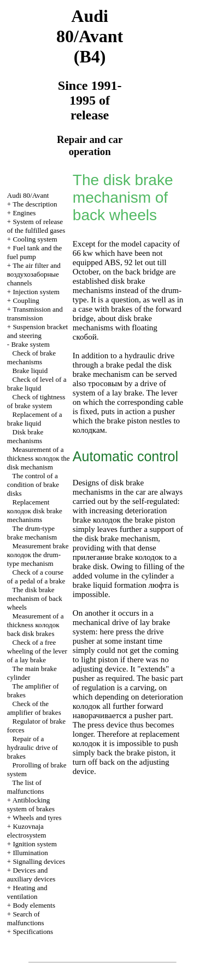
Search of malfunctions (26, 918)
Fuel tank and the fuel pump (35, 252)
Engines (24, 213)
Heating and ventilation (27, 892)
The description (35, 204)
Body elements (34, 905)
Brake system (30, 344)
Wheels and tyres (37, 818)
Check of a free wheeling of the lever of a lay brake (37, 651)
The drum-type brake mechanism (32, 533)
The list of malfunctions (26, 787)
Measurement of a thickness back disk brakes (36, 625)
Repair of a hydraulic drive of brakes (33, 747)
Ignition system (35, 844)
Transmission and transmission (35, 314)
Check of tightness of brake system (36, 401)
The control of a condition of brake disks (33, 485)
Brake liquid (30, 371)
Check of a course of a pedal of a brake (36, 577)
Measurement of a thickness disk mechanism (39, 458)
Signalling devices (39, 861)
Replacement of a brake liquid (35, 419)
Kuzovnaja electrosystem (27, 831)
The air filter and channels (34, 274)
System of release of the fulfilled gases (36, 226)
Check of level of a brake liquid (37, 384)
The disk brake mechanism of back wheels (35, 598)
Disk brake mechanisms (25, 436)
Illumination (30, 853)
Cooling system (35, 239)
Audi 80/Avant (28, 195)
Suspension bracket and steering (37, 331)
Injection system (36, 292)
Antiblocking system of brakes (31, 804)
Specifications (33, 932)
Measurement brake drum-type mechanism (38, 555)
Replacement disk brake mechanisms (35, 511)
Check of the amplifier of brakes (34, 708)
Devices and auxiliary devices (31, 875)
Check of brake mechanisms (31, 357)
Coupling (26, 300)
